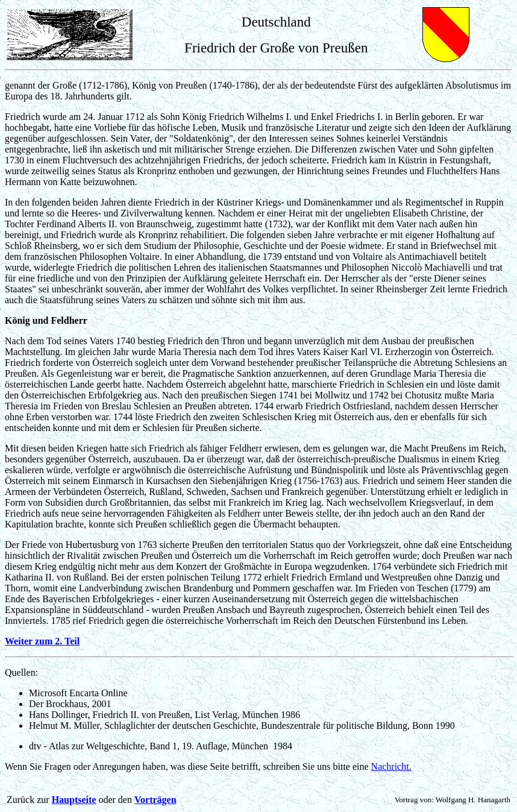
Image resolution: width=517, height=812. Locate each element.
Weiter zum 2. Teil (42, 641)
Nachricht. (391, 766)
